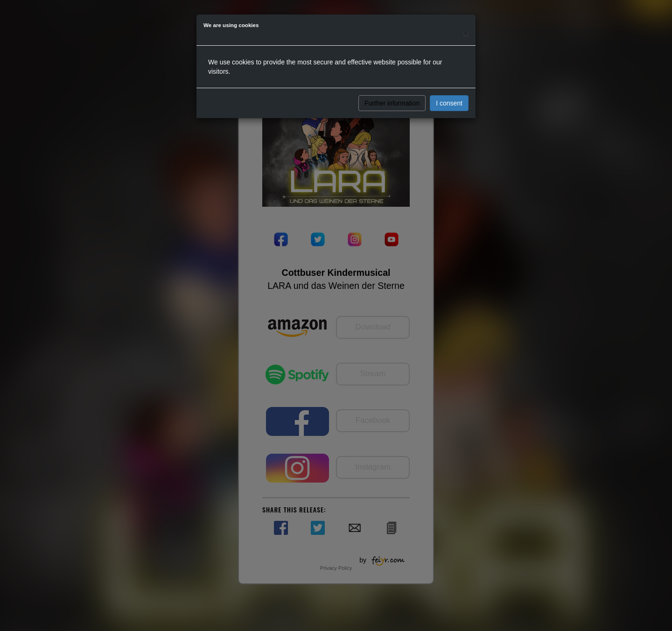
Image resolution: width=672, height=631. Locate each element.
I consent (449, 103)
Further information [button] (392, 103)
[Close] (466, 33)
